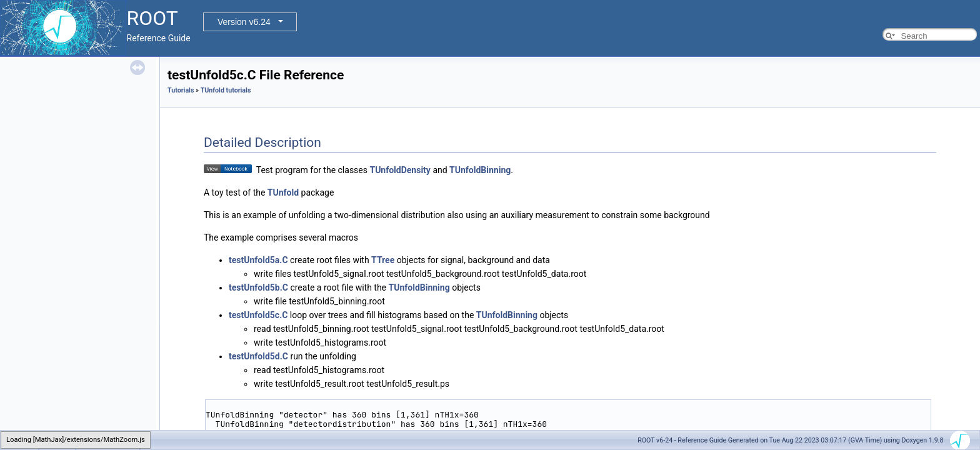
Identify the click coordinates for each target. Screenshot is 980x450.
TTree (383, 260)
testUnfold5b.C (258, 287)
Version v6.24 (244, 22)
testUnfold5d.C (258, 356)
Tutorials (181, 90)
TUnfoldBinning (480, 170)
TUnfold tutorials (226, 90)
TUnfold (283, 192)
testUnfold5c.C (258, 315)
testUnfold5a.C (258, 260)
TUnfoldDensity (400, 170)
